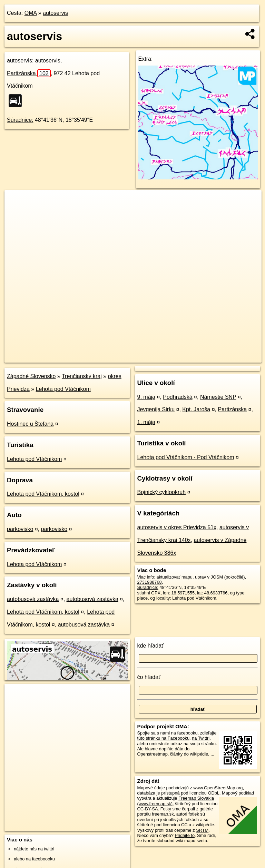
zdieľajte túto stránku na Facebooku (177, 736)
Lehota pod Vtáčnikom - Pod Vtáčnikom (186, 457)
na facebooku (184, 733)
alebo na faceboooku (34, 859)
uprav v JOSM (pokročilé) (220, 577)
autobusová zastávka (33, 599)
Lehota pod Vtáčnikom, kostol (43, 494)
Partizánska (29, 73)
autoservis (55, 13)
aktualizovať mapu (175, 577)
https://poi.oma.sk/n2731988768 (231, 357)
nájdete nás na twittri (34, 849)
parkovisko (20, 529)
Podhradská (178, 397)
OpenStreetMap (143, 357)
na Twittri (201, 738)
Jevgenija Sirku (156, 409)
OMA (31, 13)
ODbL (213, 793)
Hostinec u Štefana (30, 424)
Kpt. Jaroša (196, 409)
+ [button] (16, 202)
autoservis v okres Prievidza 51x (177, 527)
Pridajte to (185, 835)
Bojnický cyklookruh (162, 492)
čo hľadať (149, 677)
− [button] (16, 213)
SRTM (202, 830)
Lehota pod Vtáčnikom (63, 389)
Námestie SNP (218, 397)
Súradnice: (20, 120)
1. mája (146, 422)
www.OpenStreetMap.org (218, 788)
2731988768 (150, 582)
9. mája (146, 397)
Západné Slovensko (31, 376)
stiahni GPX (149, 593)
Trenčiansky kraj (82, 376)
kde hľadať (151, 646)
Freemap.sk (178, 357)
